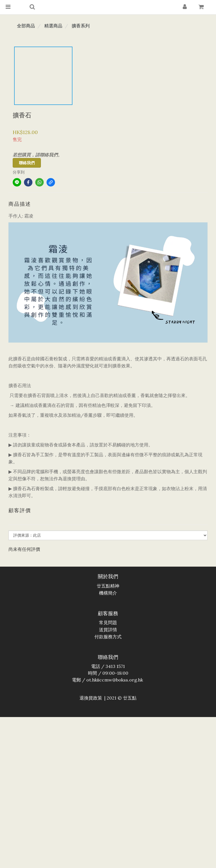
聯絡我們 (27, 163)
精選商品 (53, 26)
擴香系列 (81, 26)
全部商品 (26, 26)
